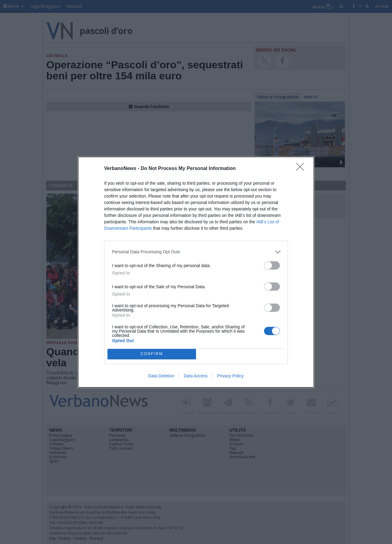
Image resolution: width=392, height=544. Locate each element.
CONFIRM (152, 354)
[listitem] (196, 252)
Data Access (196, 376)
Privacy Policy (230, 376)
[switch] (272, 265)
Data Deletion (161, 376)
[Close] (302, 169)
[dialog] (196, 272)
